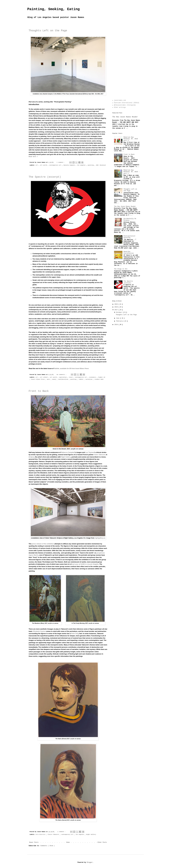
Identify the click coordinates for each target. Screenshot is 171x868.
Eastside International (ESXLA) (127, 103)
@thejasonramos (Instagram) (125, 105)
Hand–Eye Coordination (129, 252)
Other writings (120, 107)
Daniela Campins (70, 165)
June (118, 318)
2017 (117, 310)
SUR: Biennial (101, 165)
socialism (89, 379)
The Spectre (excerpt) (45, 177)
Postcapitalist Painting (129, 237)
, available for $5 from (71, 368)
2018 (117, 307)
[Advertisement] (126, 61)
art (37, 165)
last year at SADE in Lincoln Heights (85, 564)
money (54, 379)
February (120, 321)
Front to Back (39, 391)
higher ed (102, 377)
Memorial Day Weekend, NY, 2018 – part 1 (132, 172)
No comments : (62, 375)
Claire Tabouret (99, 455)
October (120, 312)
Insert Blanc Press (38, 379)
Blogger (90, 862)
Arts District (41, 834)
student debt (99, 379)
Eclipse (31, 457)
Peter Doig (75, 634)
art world (44, 165)
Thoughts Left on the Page (48, 31)
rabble (81, 379)
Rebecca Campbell (68, 452)
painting (91, 165)
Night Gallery (66, 457)
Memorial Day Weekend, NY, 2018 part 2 (131, 139)
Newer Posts (34, 842)
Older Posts (102, 842)
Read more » (33, 157)
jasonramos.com (120, 100)
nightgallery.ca (100, 538)
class (71, 377)
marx (49, 379)
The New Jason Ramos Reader (125, 117)
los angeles (82, 165)
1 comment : (61, 162)
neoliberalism (64, 379)
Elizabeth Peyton (39, 631)
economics (93, 377)
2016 (117, 325)
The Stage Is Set (121, 269)
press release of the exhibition (43, 544)
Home (68, 842)
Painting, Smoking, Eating (53, 9)
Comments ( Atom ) (48, 846)
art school (44, 377)
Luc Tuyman (90, 452)
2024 (117, 304)
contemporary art (56, 165)
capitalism (63, 377)
